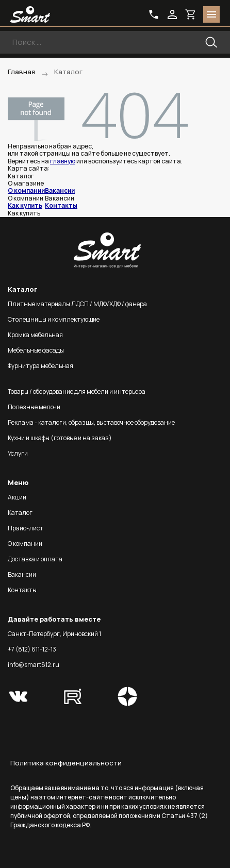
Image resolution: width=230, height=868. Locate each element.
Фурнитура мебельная (40, 366)
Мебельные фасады (36, 350)
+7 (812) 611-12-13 (32, 649)
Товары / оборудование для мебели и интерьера (77, 391)
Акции (17, 497)
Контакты (61, 205)
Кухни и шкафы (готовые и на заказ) (60, 438)
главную (63, 161)
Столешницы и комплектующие (54, 319)
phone (154, 14)
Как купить (25, 205)
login (172, 14)
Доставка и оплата (35, 559)
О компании (26, 190)
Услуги (18, 453)
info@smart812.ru (34, 665)
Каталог (20, 513)
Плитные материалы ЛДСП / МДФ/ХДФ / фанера (77, 304)
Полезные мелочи (34, 407)
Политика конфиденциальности (66, 763)
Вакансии (60, 190)
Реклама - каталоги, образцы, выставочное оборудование (91, 422)
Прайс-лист (26, 528)
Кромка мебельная (35, 335)
